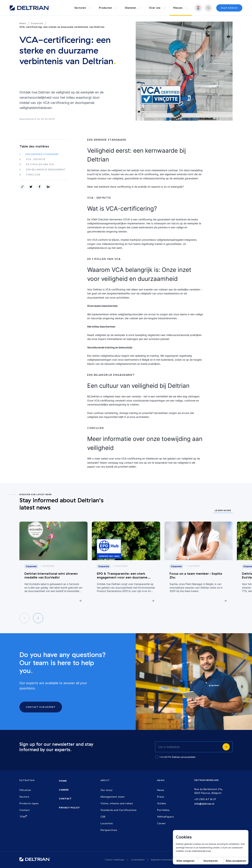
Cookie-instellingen (115, 860)
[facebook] (40, 187)
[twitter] (32, 187)
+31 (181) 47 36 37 (205, 799)
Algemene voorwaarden (163, 860)
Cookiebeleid (138, 860)
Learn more (223, 511)
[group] (83, 8)
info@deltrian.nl (204, 804)
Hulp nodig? (229, 8)
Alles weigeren (185, 861)
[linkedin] (49, 187)
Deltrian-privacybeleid (184, 757)
